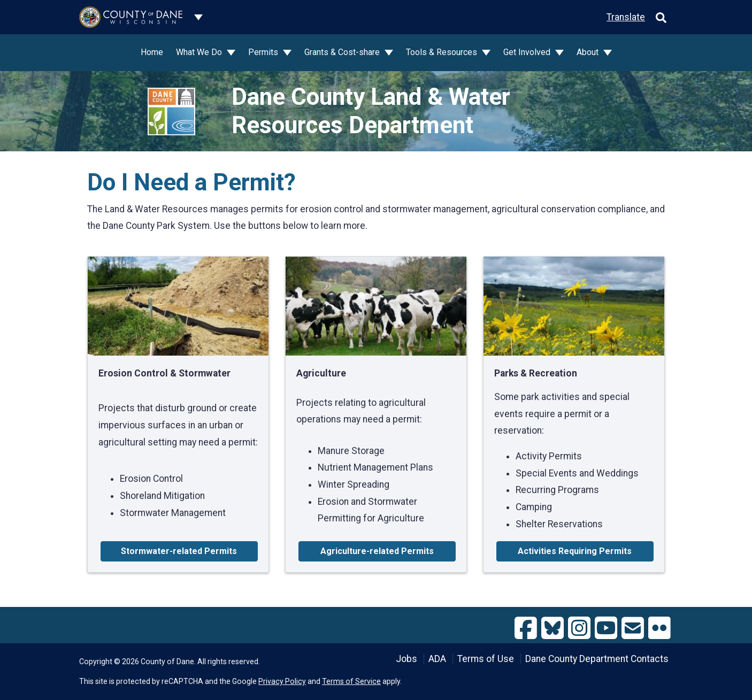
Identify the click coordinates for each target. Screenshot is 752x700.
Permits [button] (264, 52)
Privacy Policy (282, 681)
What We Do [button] (200, 52)
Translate (626, 17)
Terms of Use (486, 659)
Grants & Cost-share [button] (343, 52)
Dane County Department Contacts (597, 659)
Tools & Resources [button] (443, 52)
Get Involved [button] (528, 52)
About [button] (589, 52)
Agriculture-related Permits (377, 551)
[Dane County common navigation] (198, 17)
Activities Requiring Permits (575, 551)
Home (152, 52)
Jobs (406, 659)
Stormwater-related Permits (179, 551)
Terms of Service (351, 681)
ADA (437, 659)
